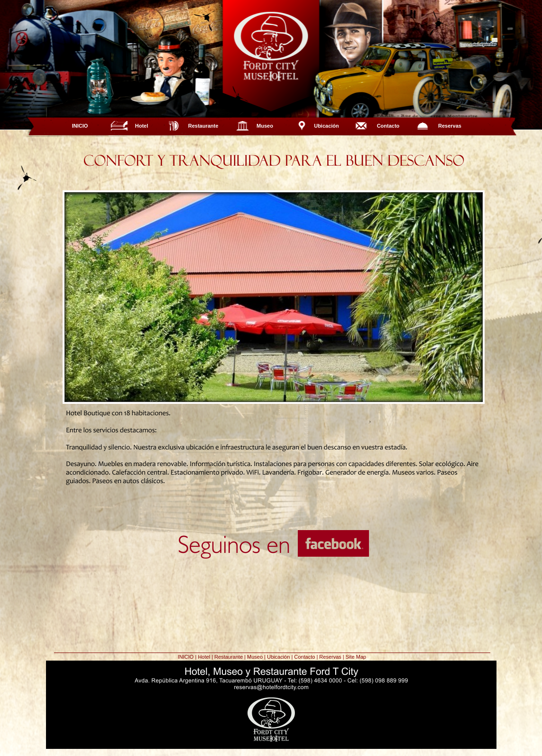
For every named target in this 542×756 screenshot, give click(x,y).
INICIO (80, 126)
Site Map (356, 657)
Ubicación (326, 126)
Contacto (388, 126)
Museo (265, 126)
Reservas (450, 126)
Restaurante (203, 126)
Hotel (142, 126)
